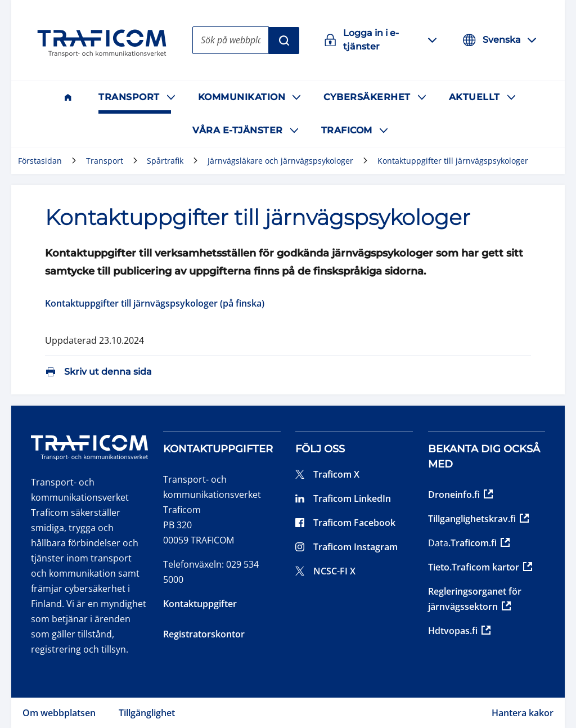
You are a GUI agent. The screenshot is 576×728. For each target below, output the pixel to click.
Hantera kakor (523, 713)
